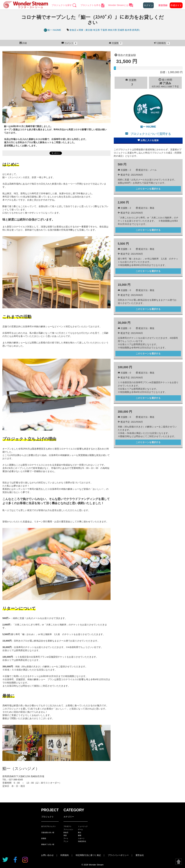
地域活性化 (82, 841)
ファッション (68, 829)
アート (66, 838)
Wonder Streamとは (121, 5)
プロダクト (68, 826)
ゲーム (80, 829)
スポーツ (81, 838)
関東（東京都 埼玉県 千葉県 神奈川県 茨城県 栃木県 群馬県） (110, 30)
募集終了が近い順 (48, 844)
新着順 (44, 838)
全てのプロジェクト (49, 826)
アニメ (66, 841)
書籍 (80, 835)
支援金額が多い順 (48, 832)
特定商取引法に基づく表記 (88, 855)
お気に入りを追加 (148, 140)
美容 (65, 835)
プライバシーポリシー (118, 855)
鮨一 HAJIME (53, 30)
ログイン (148, 5)
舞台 (80, 832)
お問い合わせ (47, 855)
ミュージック (83, 826)
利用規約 (65, 855)
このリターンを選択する (148, 189)
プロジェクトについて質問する (148, 134)
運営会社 (140, 855)
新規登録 (163, 5)
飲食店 (73, 30)
